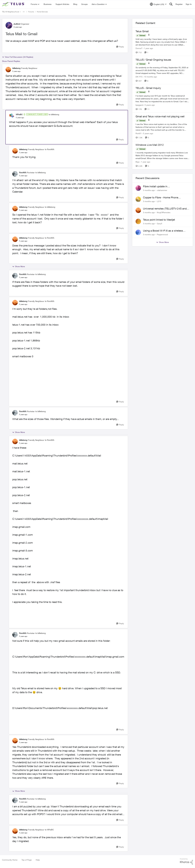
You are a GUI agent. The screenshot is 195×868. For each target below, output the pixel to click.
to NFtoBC (49, 830)
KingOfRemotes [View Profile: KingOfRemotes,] (164, 212)
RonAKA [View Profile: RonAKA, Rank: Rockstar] (23, 172)
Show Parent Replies (11, 61)
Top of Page (27, 860)
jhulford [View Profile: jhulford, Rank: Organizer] (17, 24)
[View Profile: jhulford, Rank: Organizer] (9, 25)
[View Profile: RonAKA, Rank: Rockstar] (15, 174)
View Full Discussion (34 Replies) (18, 57)
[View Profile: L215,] (138, 199)
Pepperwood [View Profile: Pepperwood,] (162, 234)
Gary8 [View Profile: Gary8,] (159, 223)
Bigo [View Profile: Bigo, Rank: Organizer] (138, 162)
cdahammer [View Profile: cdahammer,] (162, 190)
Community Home (10, 860)
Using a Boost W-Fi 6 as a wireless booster (163, 231)
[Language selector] (158, 4)
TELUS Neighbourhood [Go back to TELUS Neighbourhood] (11, 12)
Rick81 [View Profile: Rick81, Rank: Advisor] (139, 133)
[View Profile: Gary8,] (138, 221)
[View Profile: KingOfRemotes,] (138, 210)
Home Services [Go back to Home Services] (42, 12)
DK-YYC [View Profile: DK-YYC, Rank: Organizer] (139, 77)
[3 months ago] (149, 190)
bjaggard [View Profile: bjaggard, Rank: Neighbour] (139, 105)
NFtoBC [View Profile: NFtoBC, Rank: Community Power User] (19, 114)
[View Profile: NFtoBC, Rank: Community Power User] (12, 116)
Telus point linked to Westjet (159, 220)
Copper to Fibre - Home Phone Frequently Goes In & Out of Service (164, 198)
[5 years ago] (149, 105)
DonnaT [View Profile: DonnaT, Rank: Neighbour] (139, 48)
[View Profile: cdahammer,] (138, 188)
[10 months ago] (150, 77)
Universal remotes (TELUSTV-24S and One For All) (165, 209)
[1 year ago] (148, 48)
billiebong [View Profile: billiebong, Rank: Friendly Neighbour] (16, 68)
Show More (19, 266)
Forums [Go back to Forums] (31, 12)
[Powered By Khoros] (186, 862)
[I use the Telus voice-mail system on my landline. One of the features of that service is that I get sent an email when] (162, 127)
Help (38, 860)
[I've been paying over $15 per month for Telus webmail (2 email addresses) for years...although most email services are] (162, 99)
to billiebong (54, 114)
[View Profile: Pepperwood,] (138, 232)
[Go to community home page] (14, 4)
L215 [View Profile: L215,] (159, 201)
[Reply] (120, 47)
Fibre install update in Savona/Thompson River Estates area (165, 186)
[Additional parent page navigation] (24, 12)
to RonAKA (49, 149)
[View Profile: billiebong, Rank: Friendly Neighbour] (8, 70)
